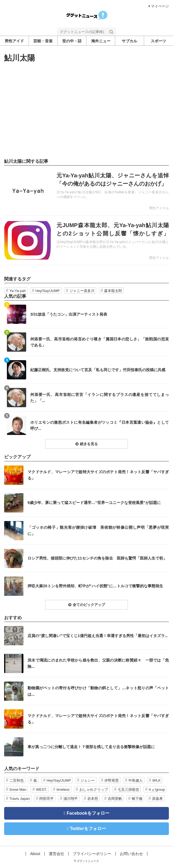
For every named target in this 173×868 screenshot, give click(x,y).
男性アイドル (159, 208)
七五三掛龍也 (128, 790)
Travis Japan (20, 799)
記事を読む (86, 191)
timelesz (63, 790)
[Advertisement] (86, 111)
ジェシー (88, 780)
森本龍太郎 (113, 291)
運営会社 (56, 854)
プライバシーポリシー (92, 854)
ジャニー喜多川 (82, 291)
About (35, 854)
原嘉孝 (157, 799)
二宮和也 (17, 780)
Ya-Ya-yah (18, 291)
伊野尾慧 (112, 780)
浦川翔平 (71, 799)
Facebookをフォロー (88, 813)
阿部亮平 (47, 799)
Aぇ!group (157, 790)
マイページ (159, 6)
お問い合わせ (131, 854)
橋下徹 (137, 799)
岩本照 (93, 799)
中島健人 (136, 780)
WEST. (41, 790)
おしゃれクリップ (94, 790)
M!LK (156, 780)
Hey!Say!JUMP (48, 291)
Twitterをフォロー (88, 829)
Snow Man (18, 790)
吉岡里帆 (115, 799)
